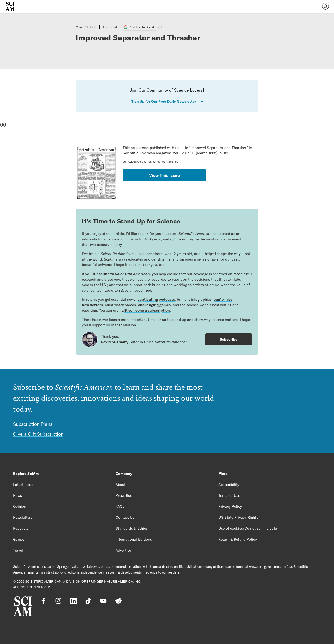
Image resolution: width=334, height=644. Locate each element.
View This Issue (164, 175)
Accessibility (229, 485)
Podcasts (21, 528)
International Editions (134, 539)
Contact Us (125, 517)
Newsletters (23, 517)
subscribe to (121, 274)
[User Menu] (325, 6)
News (17, 495)
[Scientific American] (10, 6)
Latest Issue (23, 485)
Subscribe (229, 339)
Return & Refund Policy (238, 539)
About (121, 485)
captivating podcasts (156, 299)
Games (19, 539)
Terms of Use (229, 495)
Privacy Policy (230, 506)
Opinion (20, 506)
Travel (18, 550)
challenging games (154, 305)
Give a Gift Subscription (38, 434)
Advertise (123, 550)
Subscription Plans (33, 424)
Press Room (126, 495)
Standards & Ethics (132, 528)
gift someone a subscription (146, 310)
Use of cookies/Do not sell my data (248, 528)
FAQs (120, 506)
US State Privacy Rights (238, 517)
